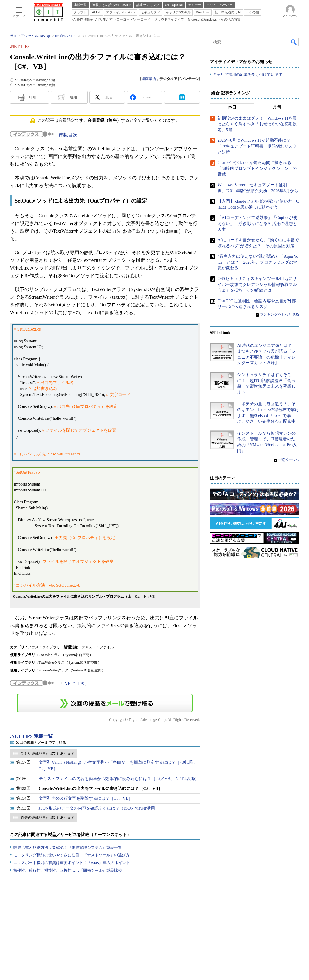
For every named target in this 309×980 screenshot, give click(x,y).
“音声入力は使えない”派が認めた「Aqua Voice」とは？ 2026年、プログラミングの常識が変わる (258, 262)
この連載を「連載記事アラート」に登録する (105, 703)
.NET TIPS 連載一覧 (32, 736)
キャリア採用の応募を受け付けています (248, 75)
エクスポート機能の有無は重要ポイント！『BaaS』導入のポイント (72, 863)
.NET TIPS (74, 684)
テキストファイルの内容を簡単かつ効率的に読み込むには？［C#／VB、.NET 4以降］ (119, 779)
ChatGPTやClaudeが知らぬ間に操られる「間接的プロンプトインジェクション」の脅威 (257, 168)
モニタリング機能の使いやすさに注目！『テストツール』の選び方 (72, 855)
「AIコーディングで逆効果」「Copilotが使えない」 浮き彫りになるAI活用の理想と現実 (257, 223)
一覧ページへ (288, 460)
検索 (294, 42)
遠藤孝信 (149, 79)
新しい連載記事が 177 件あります (48, 754)
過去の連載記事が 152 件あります (48, 818)
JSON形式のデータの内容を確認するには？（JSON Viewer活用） (99, 808)
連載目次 (68, 135)
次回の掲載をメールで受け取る (41, 743)
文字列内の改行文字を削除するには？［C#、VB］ (86, 798)
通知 (73, 97)
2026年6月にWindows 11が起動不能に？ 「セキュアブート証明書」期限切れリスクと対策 (257, 146)
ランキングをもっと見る (280, 314)
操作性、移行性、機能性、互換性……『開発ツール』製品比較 (68, 870)
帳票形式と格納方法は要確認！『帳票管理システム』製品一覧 (68, 847)
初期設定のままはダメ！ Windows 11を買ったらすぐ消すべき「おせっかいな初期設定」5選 (257, 124)
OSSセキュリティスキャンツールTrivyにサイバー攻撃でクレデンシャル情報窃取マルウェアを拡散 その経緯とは (257, 284)
